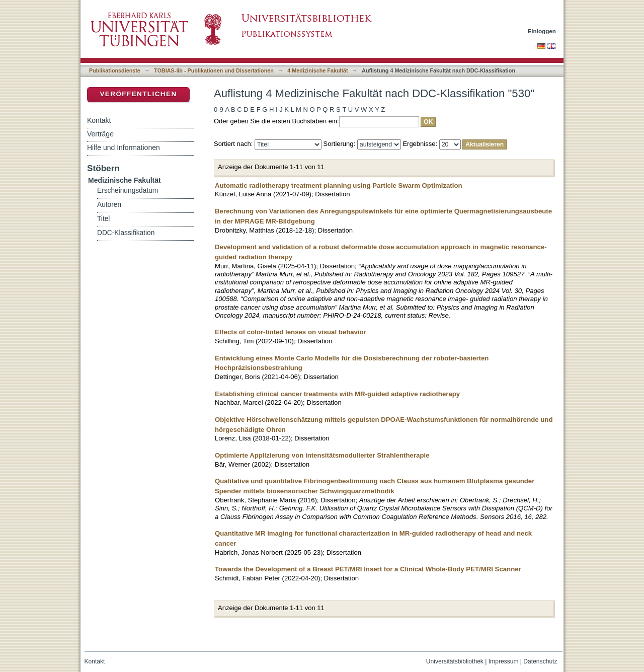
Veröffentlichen (138, 94)
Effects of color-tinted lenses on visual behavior (291, 332)
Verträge (100, 134)
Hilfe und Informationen (124, 147)
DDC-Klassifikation (126, 233)
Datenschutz (540, 661)
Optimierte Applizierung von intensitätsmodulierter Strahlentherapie (322, 455)
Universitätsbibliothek (455, 661)
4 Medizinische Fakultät (317, 70)
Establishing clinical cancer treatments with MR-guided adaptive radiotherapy (337, 394)
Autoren (109, 205)
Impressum (504, 661)
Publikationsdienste (115, 70)
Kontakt (99, 120)
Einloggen (542, 31)
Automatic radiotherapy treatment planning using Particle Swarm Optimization (339, 185)
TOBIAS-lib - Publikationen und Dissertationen (214, 70)
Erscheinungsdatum (128, 191)
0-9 (219, 109)
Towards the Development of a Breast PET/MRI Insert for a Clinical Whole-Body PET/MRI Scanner (368, 569)
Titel (103, 219)
